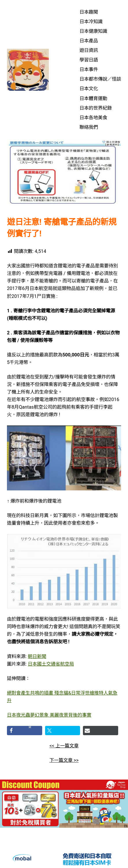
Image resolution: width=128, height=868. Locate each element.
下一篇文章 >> (64, 760)
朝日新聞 (37, 656)
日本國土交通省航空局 (51, 664)
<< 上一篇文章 (64, 746)
